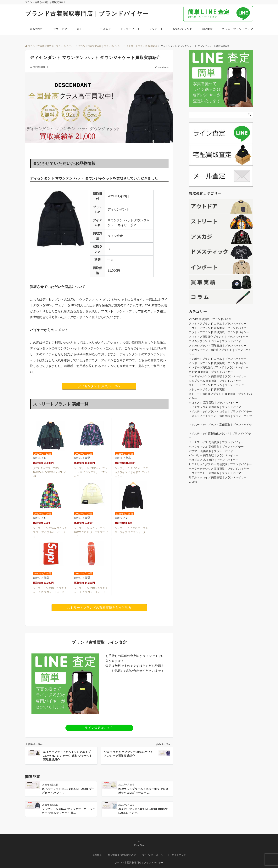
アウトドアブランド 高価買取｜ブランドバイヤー (219, 332)
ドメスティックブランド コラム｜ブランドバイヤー (220, 411)
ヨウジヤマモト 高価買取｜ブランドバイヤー (216, 473)
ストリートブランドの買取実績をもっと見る (99, 608)
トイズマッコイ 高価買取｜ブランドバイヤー (216, 407)
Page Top (139, 843)
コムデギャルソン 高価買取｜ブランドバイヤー (218, 376)
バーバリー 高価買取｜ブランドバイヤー (214, 455)
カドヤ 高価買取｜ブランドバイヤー (211, 372)
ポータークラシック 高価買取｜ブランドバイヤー (219, 469)
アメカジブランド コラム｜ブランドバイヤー (216, 341)
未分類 (193, 482)
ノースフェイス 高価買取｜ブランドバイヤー (216, 442)
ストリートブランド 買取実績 (207, 389)
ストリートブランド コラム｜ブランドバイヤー (218, 385)
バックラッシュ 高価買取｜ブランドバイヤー (216, 447)
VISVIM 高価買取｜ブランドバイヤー (211, 319)
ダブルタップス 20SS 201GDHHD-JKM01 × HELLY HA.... (49, 472)
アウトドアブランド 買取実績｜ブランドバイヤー (219, 328)
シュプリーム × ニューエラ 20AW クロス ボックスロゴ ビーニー (91, 532)
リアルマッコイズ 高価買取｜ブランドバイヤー (218, 477)
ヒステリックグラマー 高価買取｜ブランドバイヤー (220, 464)
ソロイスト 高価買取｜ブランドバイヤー (214, 403)
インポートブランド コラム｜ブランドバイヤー (218, 359)
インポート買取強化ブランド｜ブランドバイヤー (219, 367)
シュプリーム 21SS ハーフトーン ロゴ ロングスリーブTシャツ (91, 472)
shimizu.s (163, 67)
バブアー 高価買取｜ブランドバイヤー (212, 451)
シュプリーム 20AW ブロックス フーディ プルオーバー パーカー (50, 532)
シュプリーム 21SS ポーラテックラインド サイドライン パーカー (132, 472)
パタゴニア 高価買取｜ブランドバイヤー (214, 460)
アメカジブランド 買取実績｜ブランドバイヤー (218, 346)
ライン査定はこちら (99, 728)
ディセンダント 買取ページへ (99, 386)
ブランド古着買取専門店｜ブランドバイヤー (87, 14)
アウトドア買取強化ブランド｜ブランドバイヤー (219, 337)
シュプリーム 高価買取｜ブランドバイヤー (215, 381)
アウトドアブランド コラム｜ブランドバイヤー (218, 324)
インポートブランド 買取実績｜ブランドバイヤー (219, 363)
